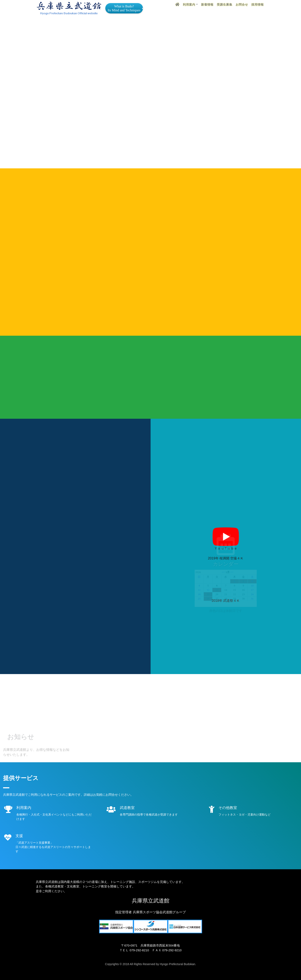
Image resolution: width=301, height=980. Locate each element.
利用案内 (189, 5)
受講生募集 (225, 5)
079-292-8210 (139, 950)
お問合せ (242, 5)
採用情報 (258, 5)
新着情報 (207, 5)
